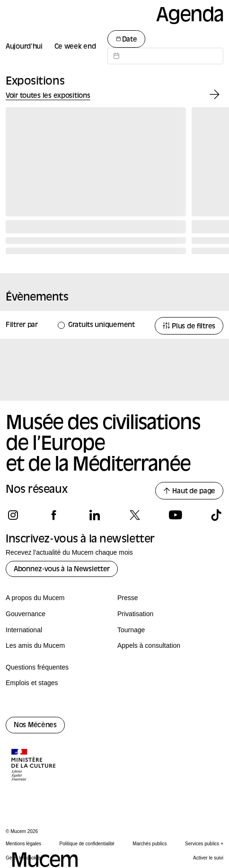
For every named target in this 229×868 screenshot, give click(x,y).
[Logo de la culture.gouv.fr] (34, 766)
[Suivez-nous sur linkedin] (94, 515)
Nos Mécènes (35, 726)
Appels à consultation (149, 645)
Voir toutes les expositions (48, 96)
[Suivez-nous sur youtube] (175, 515)
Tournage (131, 630)
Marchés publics (150, 844)
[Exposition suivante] (215, 95)
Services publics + (204, 844)
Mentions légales (23, 844)
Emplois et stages (32, 683)
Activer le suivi (208, 858)
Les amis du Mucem (35, 645)
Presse (128, 598)
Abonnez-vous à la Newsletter (62, 570)
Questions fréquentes (37, 667)
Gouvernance (26, 614)
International (24, 630)
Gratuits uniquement (101, 325)
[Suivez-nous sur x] (135, 515)
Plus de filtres (189, 326)
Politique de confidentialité (87, 844)
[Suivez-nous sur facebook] (54, 515)
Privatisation (135, 614)
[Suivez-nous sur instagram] (13, 515)
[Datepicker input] (165, 56)
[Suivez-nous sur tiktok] (216, 515)
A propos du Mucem (35, 598)
